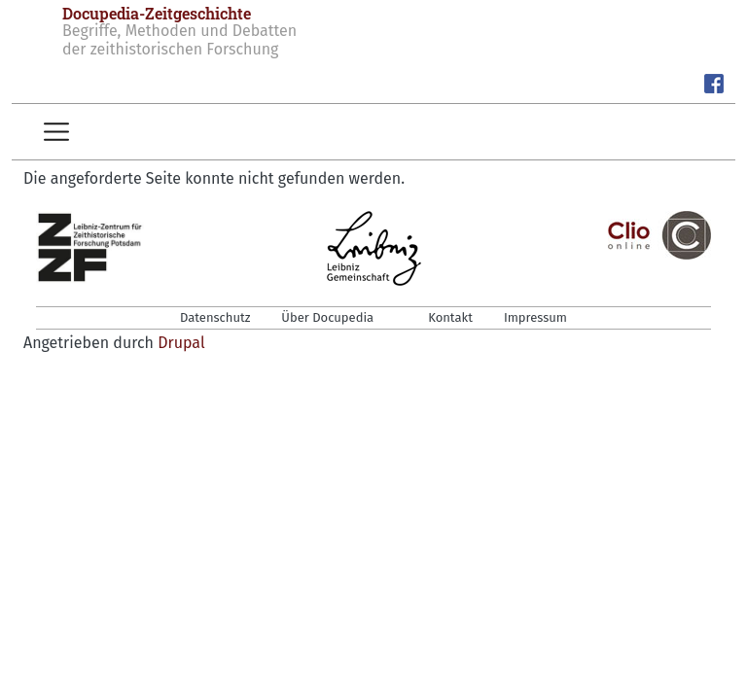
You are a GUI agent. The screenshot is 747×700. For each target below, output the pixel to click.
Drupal (181, 343)
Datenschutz (215, 317)
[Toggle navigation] (56, 131)
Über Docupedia (327, 317)
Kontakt (450, 317)
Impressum (535, 317)
